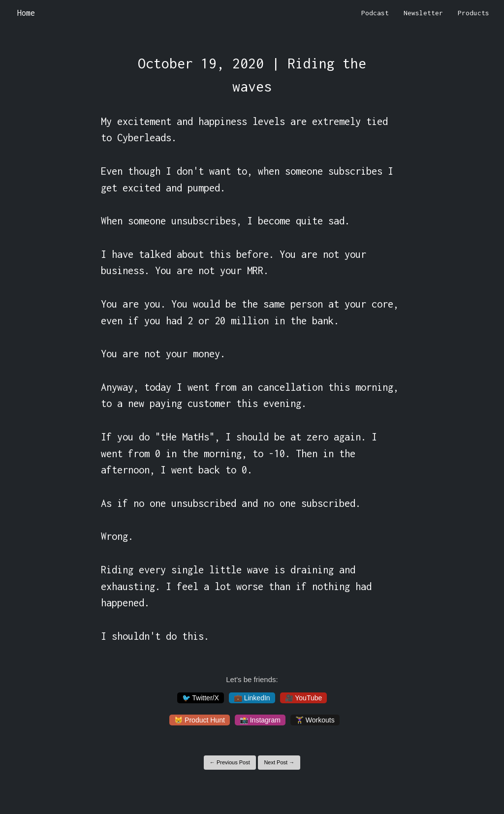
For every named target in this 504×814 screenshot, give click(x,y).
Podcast (375, 13)
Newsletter (423, 13)
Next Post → (279, 762)
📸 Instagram (260, 720)
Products (473, 13)
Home (26, 13)
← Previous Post (230, 762)
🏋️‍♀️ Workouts (315, 720)
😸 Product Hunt (200, 720)
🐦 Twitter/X (201, 698)
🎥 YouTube (304, 698)
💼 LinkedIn (252, 698)
